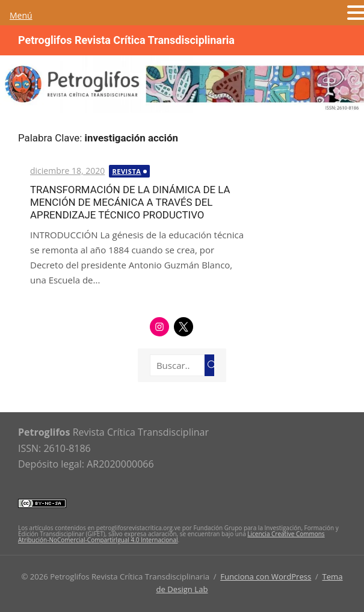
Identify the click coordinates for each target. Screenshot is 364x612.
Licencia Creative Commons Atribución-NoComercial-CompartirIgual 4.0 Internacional (171, 537)
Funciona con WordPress (266, 576)
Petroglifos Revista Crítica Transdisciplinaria (126, 40)
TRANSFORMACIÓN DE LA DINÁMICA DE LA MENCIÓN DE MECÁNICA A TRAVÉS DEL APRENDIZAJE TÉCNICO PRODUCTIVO (130, 202)
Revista (126, 171)
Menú (21, 15)
